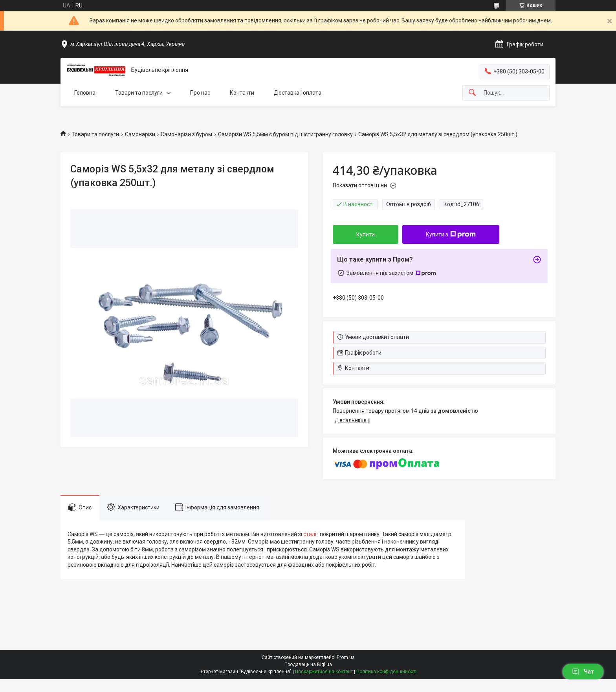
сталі (310, 534)
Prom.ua (346, 657)
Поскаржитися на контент (324, 672)
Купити (366, 234)
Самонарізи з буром (186, 134)
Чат (583, 672)
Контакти (242, 93)
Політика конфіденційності (386, 672)
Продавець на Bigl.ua (308, 665)
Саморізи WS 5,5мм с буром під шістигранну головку (285, 134)
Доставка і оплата (298, 93)
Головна (85, 93)
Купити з (451, 234)
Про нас (200, 93)
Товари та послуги (139, 93)
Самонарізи (140, 134)
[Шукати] (472, 93)
